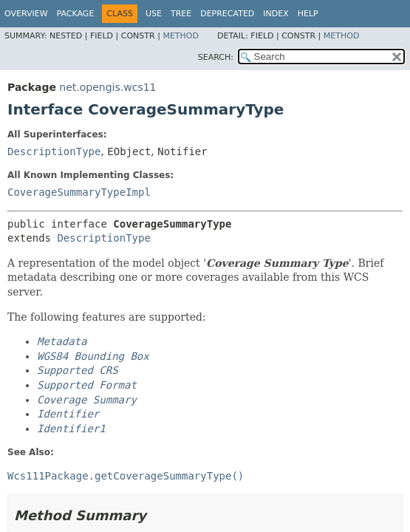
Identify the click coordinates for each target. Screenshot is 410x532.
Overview (26, 14)
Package (76, 14)
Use (154, 14)
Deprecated (227, 14)
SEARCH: (216, 57)
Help (308, 14)
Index (276, 14)
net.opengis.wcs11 (107, 87)
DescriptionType (54, 151)
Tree (181, 14)
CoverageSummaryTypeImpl (79, 192)
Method (181, 36)
